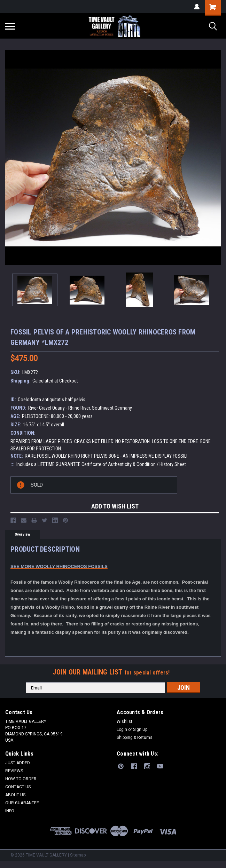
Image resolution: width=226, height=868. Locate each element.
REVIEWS (14, 771)
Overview (22, 534)
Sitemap (78, 855)
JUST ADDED (18, 763)
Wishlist (124, 721)
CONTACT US (18, 787)
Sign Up (140, 729)
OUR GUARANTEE (22, 803)
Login (122, 729)
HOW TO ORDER (21, 779)
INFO (10, 811)
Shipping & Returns (135, 737)
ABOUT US (15, 795)
